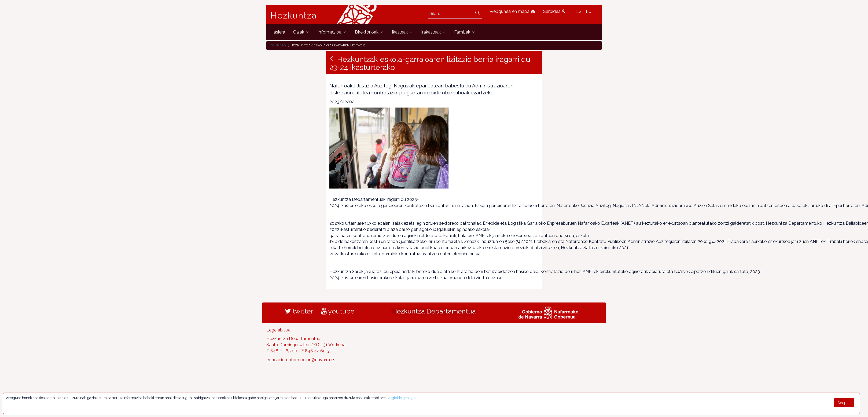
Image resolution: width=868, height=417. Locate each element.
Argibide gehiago (402, 398)
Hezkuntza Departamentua (434, 311)
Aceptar (844, 403)
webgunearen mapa (512, 11)
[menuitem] (278, 32)
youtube (338, 311)
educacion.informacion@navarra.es (301, 360)
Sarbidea (555, 11)
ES (579, 11)
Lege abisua (278, 330)
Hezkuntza (294, 16)
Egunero (278, 45)
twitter (299, 311)
